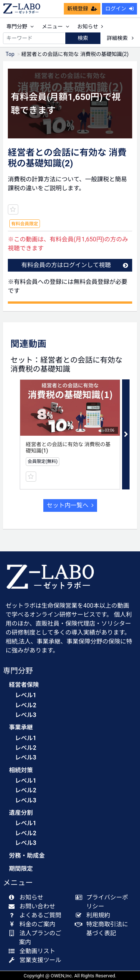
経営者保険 (24, 685)
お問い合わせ (33, 906)
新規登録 (82, 9)
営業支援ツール (36, 960)
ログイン (119, 9)
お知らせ (90, 26)
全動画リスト (33, 951)
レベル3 (26, 715)
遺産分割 (21, 813)
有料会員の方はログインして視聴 (75, 265)
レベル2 (26, 705)
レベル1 (26, 695)
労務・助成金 (27, 856)
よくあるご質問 (36, 915)
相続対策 (21, 770)
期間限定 (21, 869)
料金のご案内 (33, 924)
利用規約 (95, 915)
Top (10, 54)
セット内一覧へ (70, 505)
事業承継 (21, 727)
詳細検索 (120, 38)
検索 (83, 38)
